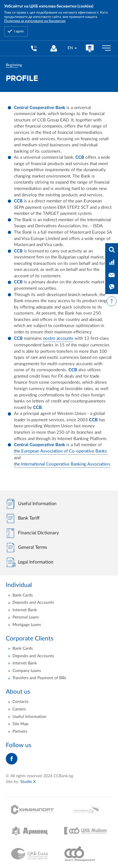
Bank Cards (23, 595)
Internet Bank (25, 610)
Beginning (14, 65)
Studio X (28, 782)
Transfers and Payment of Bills (39, 678)
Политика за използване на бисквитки (35, 21)
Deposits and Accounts (33, 603)
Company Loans (27, 671)
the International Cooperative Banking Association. (62, 464)
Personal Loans (26, 617)
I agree (19, 31)
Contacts (20, 702)
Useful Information (29, 717)
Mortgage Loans (27, 625)
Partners (20, 732)
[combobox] (72, 48)
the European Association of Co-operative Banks (61, 451)
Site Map (20, 724)
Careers (19, 709)
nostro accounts (58, 338)
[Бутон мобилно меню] (106, 48)
